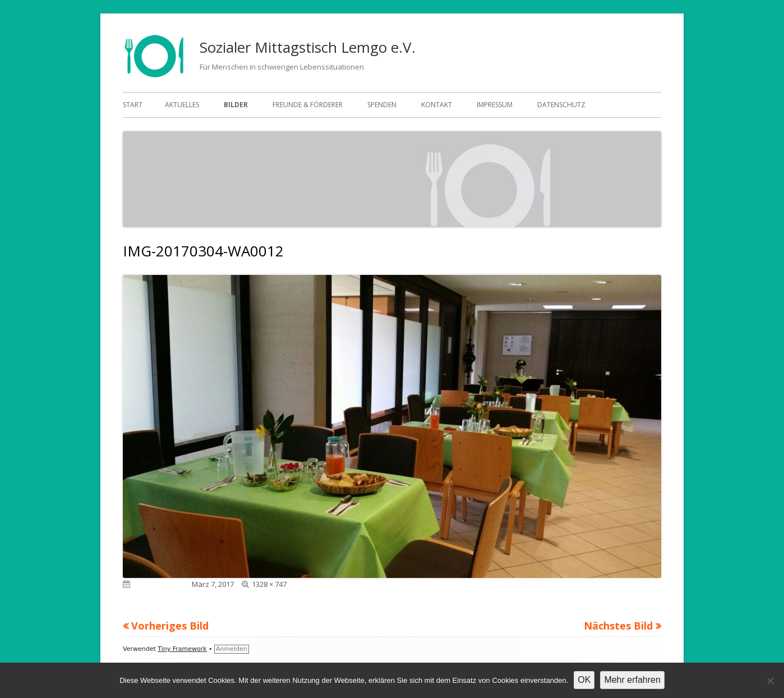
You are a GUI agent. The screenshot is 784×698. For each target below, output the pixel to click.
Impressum (495, 105)
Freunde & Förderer (308, 105)
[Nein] (770, 681)
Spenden (382, 105)
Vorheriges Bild (170, 626)
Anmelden (232, 649)
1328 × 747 (269, 584)
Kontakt (437, 105)
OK (584, 680)
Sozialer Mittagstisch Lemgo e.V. (308, 47)
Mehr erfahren (632, 680)
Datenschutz (561, 105)
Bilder (236, 105)
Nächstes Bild (618, 626)
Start (133, 105)
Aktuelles (182, 105)
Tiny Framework (182, 649)
